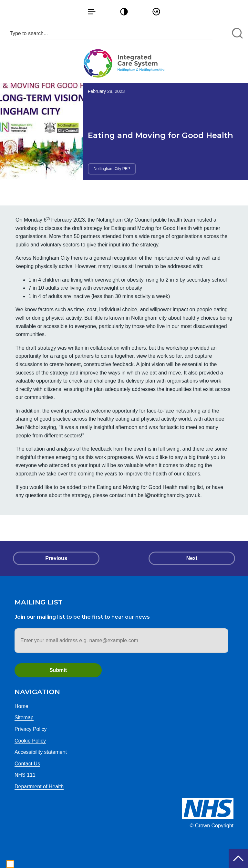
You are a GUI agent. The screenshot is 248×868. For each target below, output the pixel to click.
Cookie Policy (30, 741)
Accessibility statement (41, 752)
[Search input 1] (111, 33)
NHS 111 (25, 775)
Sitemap (24, 718)
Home (21, 706)
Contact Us (27, 764)
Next (192, 558)
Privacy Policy (31, 729)
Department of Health (39, 787)
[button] (92, 11)
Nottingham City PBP (112, 169)
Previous (56, 558)
